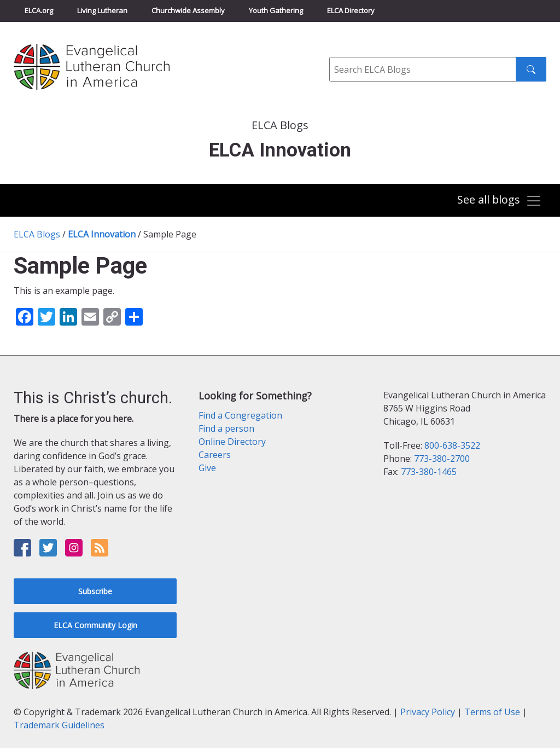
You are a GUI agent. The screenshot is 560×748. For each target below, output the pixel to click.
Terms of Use (492, 712)
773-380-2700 (442, 459)
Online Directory (232, 442)
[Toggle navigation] (499, 201)
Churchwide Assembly (188, 10)
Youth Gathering (276, 10)
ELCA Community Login (95, 625)
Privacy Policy (428, 712)
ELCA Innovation (102, 234)
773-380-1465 (429, 472)
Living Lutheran (102, 10)
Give (207, 468)
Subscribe (95, 591)
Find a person (226, 428)
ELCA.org (39, 10)
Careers (215, 455)
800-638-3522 (452, 445)
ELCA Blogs (37, 234)
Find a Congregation (240, 415)
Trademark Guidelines (59, 725)
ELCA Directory (351, 10)
